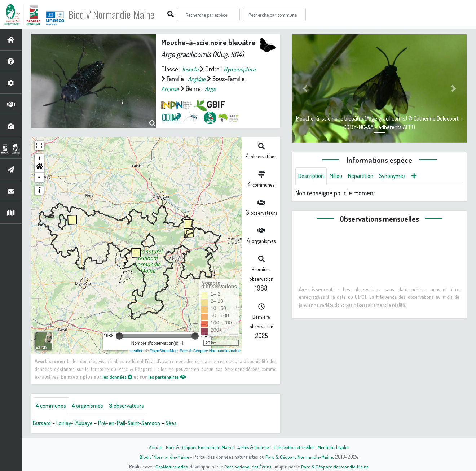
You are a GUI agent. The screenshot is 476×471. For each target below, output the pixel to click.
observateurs (136, 406)
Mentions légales (336, 447)
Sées (183, 423)
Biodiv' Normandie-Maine (118, 14)
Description (313, 176)
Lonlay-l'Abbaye (79, 423)
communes (53, 406)
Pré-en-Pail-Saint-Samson (138, 423)
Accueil (152, 447)
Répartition (367, 176)
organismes (93, 406)
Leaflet (136, 351)
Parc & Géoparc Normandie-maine (210, 351)
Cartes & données (253, 447)
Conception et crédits (295, 447)
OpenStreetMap (164, 351)
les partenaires (174, 376)
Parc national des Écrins (248, 466)
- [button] (39, 177)
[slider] (119, 336)
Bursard (43, 423)
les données (119, 376)
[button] (39, 168)
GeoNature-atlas (170, 466)
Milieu (340, 176)
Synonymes (402, 176)
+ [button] (39, 158)
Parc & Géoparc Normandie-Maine (197, 447)
